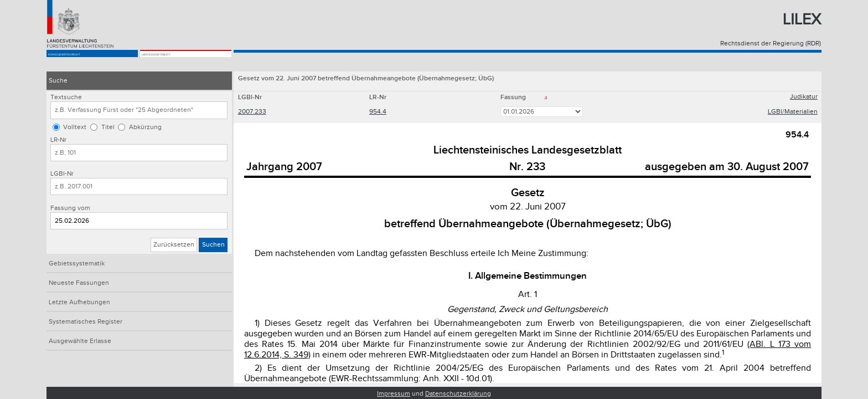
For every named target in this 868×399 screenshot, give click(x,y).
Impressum (394, 394)
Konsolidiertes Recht (88, 62)
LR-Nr (58, 140)
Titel (108, 127)
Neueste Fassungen (79, 283)
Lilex (802, 20)
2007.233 (252, 113)
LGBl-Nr (62, 174)
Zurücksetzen (174, 245)
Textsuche (66, 97)
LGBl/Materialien (793, 113)
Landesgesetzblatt (178, 62)
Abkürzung (145, 127)
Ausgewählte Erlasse (80, 341)
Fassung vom (70, 208)
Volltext (75, 127)
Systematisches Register (86, 322)
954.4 (378, 113)
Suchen (213, 245)
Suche (58, 81)
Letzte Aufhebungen (79, 302)
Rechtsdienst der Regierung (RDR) (771, 44)
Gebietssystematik (77, 264)
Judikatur (804, 98)
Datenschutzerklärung (458, 394)
